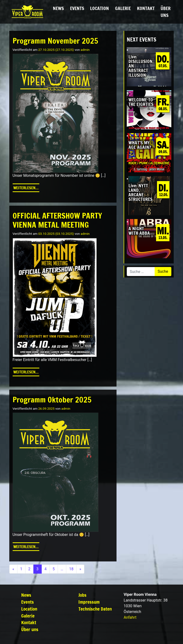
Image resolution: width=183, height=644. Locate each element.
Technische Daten (95, 609)
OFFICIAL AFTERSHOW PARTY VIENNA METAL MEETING (57, 220)
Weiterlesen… (26, 188)
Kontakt (146, 8)
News (58, 8)
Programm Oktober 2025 (52, 400)
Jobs (82, 595)
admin (85, 50)
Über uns (166, 12)
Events (77, 8)
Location (99, 8)
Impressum (89, 602)
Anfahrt (130, 617)
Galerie (123, 8)
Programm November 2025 (55, 41)
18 (71, 569)
